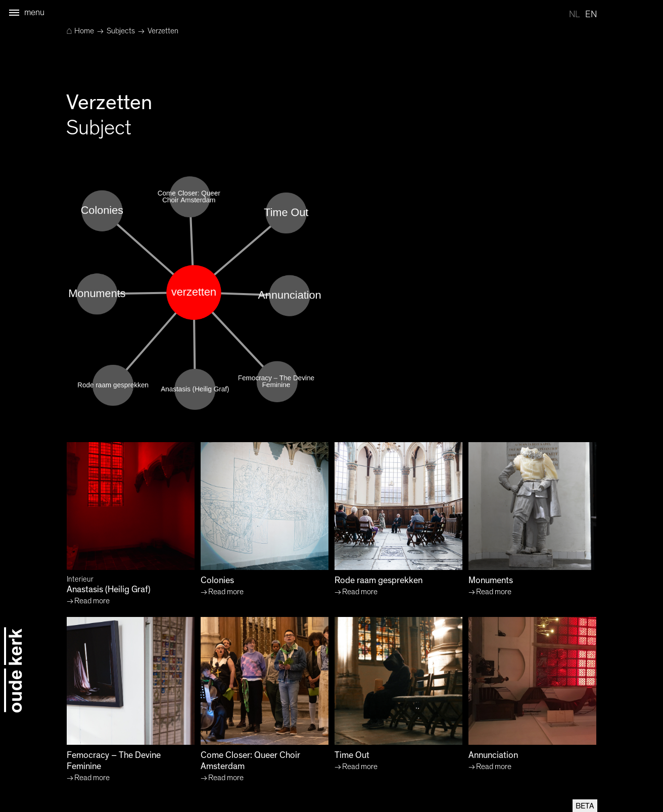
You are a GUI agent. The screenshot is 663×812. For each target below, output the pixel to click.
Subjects (121, 31)
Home (80, 31)
